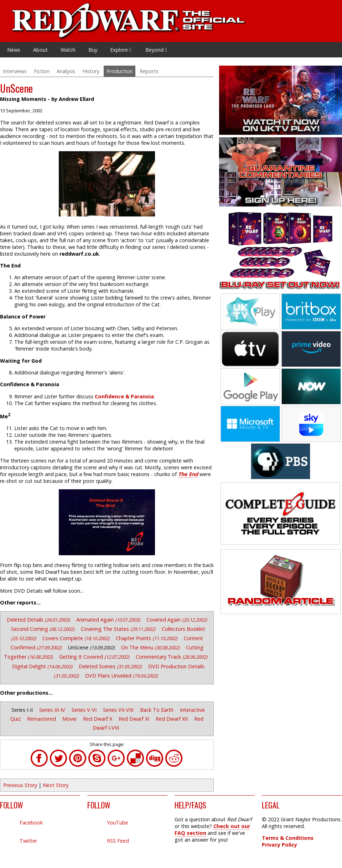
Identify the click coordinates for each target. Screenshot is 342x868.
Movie (70, 719)
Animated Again (109, 620)
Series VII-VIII (119, 710)
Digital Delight (43, 666)
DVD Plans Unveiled (121, 676)
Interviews (15, 71)
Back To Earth (157, 710)
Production (120, 71)
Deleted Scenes (111, 666)
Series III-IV (53, 710)
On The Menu (151, 647)
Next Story (56, 785)
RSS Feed (118, 841)
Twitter (28, 841)
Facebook (31, 823)
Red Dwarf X (98, 719)
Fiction (42, 71)
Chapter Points (147, 638)
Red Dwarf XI (135, 719)
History (91, 71)
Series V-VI (85, 710)
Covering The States (119, 629)
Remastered (42, 719)
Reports (149, 71)
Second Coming (43, 629)
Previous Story (20, 785)
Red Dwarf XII (172, 719)
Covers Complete (77, 638)
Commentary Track (172, 657)
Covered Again (177, 620)
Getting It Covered (95, 657)
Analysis (66, 71)
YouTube (118, 823)
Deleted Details (39, 620)
